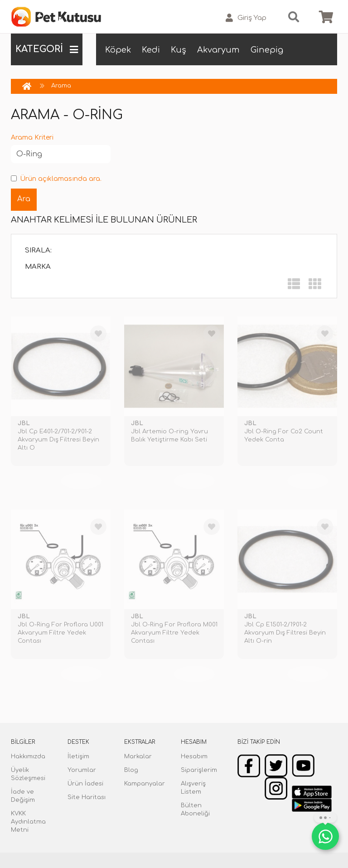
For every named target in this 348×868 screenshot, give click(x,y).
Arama (61, 86)
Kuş (179, 50)
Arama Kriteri (32, 138)
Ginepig (267, 50)
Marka (38, 267)
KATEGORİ (47, 49)
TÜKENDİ (81, 481)
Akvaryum (218, 50)
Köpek (118, 50)
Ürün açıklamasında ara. (56, 179)
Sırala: (38, 250)
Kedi (151, 50)
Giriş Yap (246, 18)
